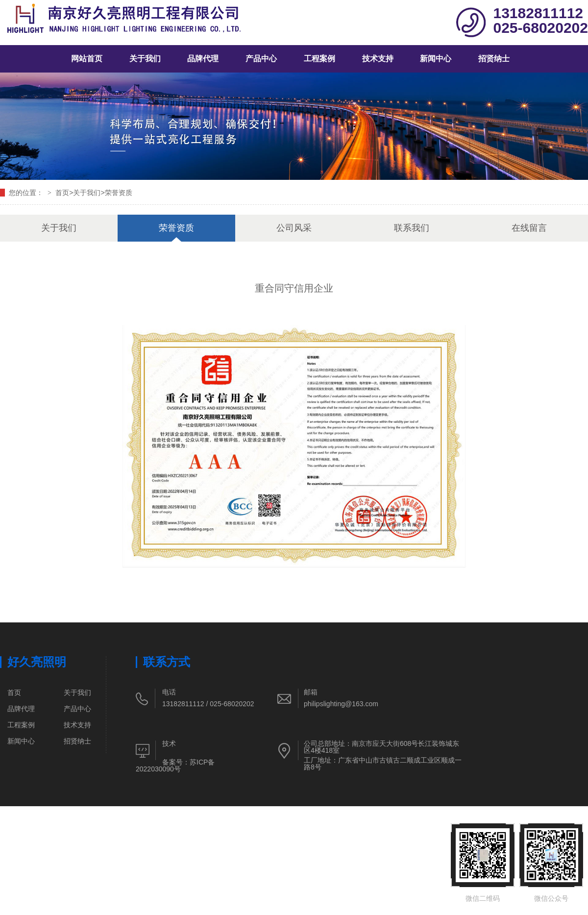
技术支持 (378, 59)
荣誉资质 (119, 193)
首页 (62, 193)
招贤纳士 (494, 59)
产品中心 (261, 59)
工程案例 (319, 59)
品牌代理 (203, 59)
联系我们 (412, 228)
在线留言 (529, 228)
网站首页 (87, 59)
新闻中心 (436, 59)
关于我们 (145, 59)
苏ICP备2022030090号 (175, 766)
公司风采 (294, 228)
